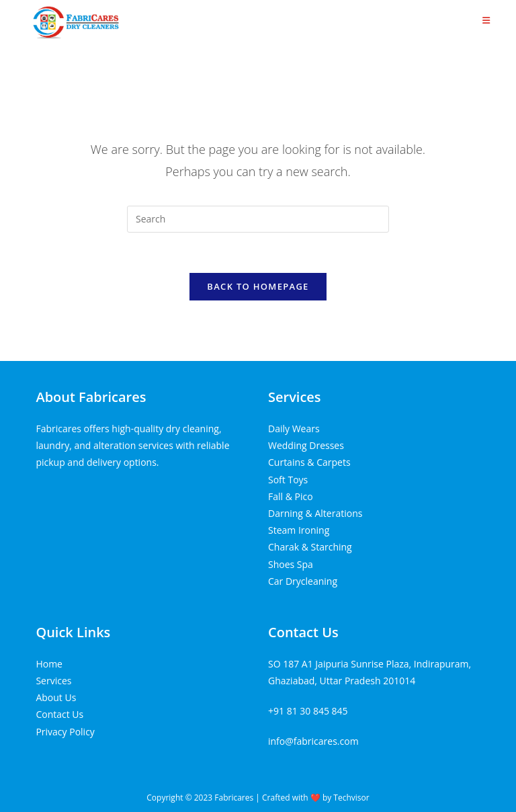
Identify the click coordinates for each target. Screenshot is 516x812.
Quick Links (73, 632)
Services (295, 397)
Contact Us (59, 714)
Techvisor (351, 798)
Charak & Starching (310, 547)
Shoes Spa (291, 564)
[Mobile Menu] (486, 20)
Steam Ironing (299, 530)
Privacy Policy (65, 732)
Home (49, 664)
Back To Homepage (258, 286)
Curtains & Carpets (309, 462)
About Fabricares (91, 397)
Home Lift (57, 493)
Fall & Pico (291, 496)
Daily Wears (294, 429)
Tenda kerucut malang (130, 493)
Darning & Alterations (315, 513)
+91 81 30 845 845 (308, 711)
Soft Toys (288, 480)
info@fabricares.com (313, 741)
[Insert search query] (258, 219)
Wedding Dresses (306, 445)
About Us (56, 697)
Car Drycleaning (303, 581)
